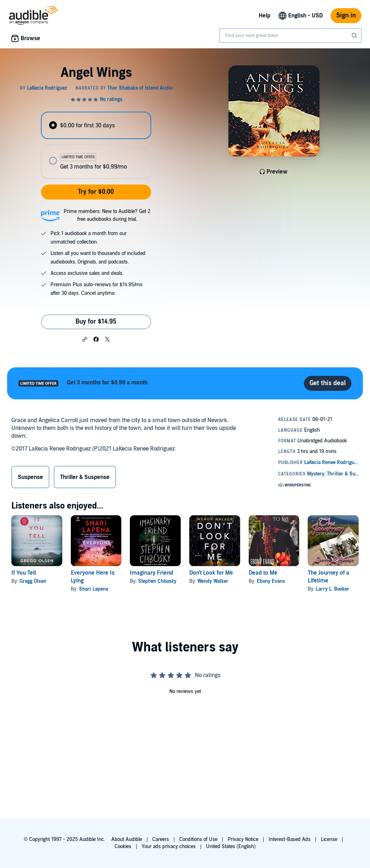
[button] (85, 339)
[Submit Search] (355, 36)
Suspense (30, 477)
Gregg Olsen (33, 581)
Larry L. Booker (333, 589)
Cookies (123, 846)
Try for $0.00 (96, 192)
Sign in (346, 15)
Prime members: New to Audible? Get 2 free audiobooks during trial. (107, 215)
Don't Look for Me (211, 573)
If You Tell (24, 573)
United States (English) (231, 846)
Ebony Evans (271, 581)
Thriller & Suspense (85, 477)
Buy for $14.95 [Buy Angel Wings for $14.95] (96, 322)
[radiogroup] (96, 145)
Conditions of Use (198, 839)
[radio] (96, 125)
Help (265, 16)
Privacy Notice (243, 839)
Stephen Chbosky (157, 581)
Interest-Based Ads (290, 839)
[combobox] (290, 36)
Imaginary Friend (152, 573)
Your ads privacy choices (169, 846)
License (329, 839)
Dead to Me (263, 573)
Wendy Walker (213, 581)
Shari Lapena (94, 589)
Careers (161, 839)
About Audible (127, 839)
